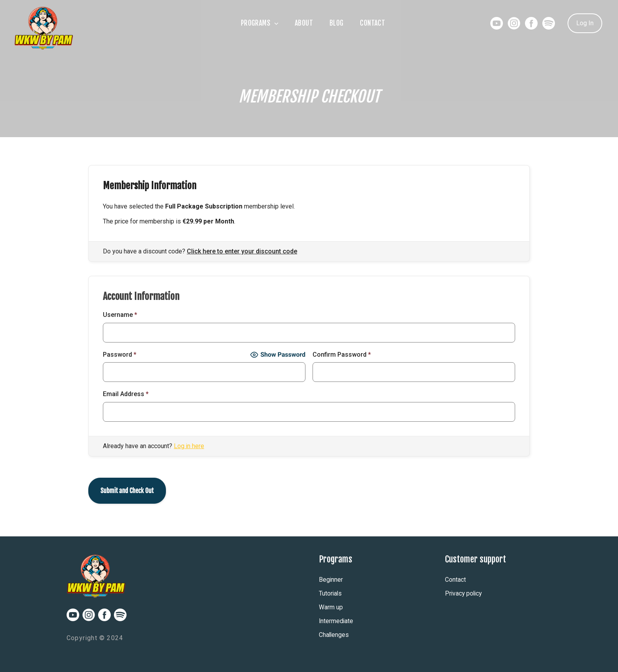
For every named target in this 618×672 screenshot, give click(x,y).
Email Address (126, 394)
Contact (378, 23)
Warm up (331, 607)
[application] (269, 23)
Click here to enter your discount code (242, 251)
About (302, 23)
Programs (254, 23)
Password (120, 355)
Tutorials (331, 593)
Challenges (334, 635)
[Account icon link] (585, 23)
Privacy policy (464, 593)
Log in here (189, 446)
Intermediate (336, 621)
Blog (338, 23)
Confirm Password (342, 355)
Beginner (331, 580)
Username (120, 315)
